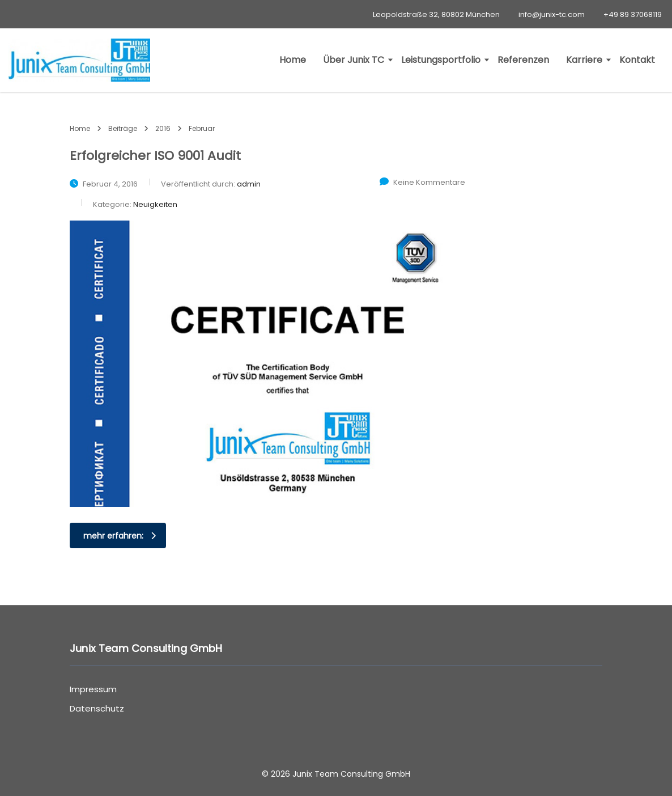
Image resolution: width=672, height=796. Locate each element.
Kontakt (637, 60)
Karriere (584, 60)
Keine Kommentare (422, 182)
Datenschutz (97, 708)
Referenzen (523, 60)
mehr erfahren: (120, 536)
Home (293, 60)
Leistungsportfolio (441, 60)
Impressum (93, 689)
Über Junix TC (354, 60)
